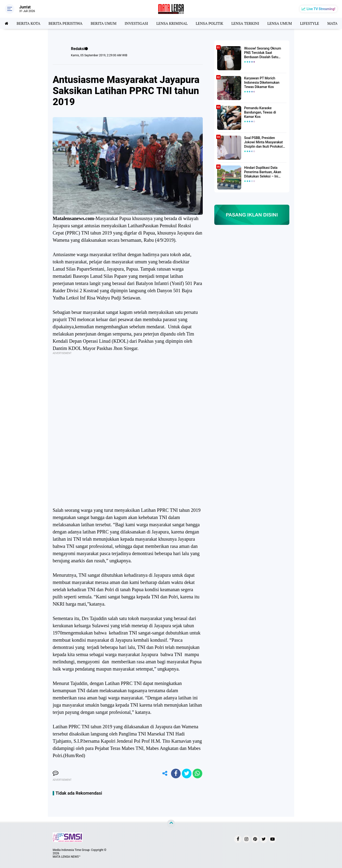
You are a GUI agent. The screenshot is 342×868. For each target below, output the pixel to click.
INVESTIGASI (136, 23)
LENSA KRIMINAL (172, 23)
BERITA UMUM (104, 23)
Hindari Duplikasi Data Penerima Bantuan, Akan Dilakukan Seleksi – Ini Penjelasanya (263, 172)
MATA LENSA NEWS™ (67, 857)
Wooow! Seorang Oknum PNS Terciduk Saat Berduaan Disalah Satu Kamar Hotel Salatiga (263, 53)
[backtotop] (171, 824)
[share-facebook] (176, 773)
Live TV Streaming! (321, 9)
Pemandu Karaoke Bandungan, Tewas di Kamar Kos (260, 112)
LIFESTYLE (310, 23)
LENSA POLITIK (209, 23)
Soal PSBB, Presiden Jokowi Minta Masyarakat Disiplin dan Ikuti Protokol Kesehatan (263, 142)
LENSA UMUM (279, 23)
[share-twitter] (187, 773)
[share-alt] (165, 773)
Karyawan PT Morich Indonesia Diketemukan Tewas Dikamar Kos (262, 82)
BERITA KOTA (28, 23)
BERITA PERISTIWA (66, 23)
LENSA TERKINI (245, 23)
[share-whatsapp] (197, 773)
